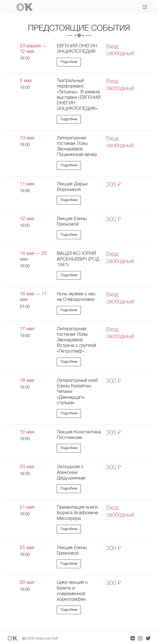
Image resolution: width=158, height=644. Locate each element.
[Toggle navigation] (145, 7)
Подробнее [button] (69, 62)
